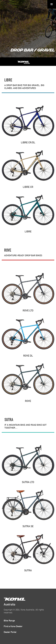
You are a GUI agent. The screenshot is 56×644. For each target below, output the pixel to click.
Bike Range (9, 621)
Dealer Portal (10, 632)
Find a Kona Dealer (13, 626)
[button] (52, 4)
